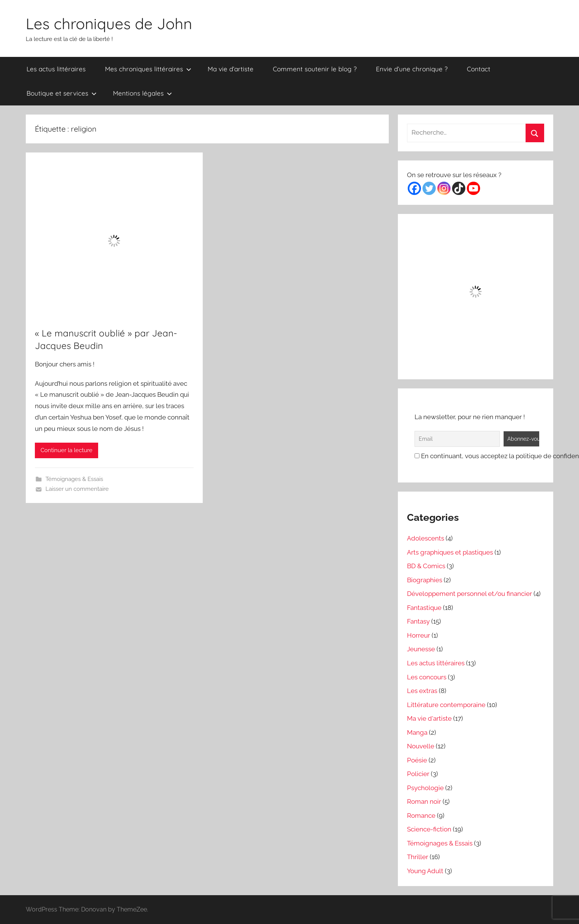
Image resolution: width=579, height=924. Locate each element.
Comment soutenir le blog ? (315, 69)
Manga (417, 732)
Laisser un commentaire (77, 489)
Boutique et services (62, 93)
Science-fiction (429, 829)
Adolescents (426, 538)
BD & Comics (426, 566)
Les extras (422, 691)
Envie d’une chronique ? (412, 69)
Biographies (425, 580)
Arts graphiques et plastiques (450, 552)
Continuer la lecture (67, 450)
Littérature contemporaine (446, 705)
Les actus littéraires (56, 69)
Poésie (417, 760)
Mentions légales (142, 93)
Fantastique (424, 608)
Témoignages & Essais (74, 479)
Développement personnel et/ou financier (469, 594)
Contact (479, 69)
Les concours (427, 677)
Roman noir (424, 801)
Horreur (419, 635)
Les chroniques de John (109, 24)
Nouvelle (421, 746)
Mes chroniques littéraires (148, 69)
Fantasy (418, 621)
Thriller (418, 857)
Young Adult (425, 871)
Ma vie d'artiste (429, 718)
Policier (418, 774)
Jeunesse (421, 649)
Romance (421, 816)
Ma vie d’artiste (231, 69)
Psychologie (425, 788)
